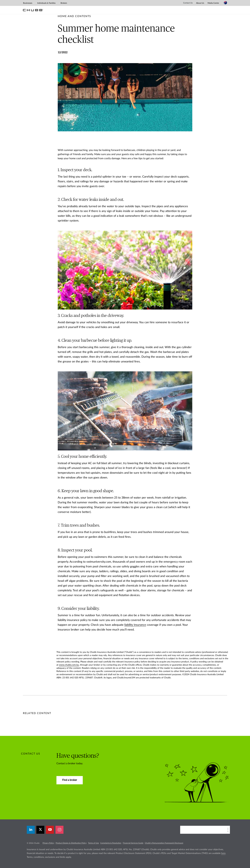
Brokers (64, 3)
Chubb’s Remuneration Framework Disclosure (164, 843)
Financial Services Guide (133, 843)
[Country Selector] (225, 3)
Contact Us (188, 3)
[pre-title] (74, 16)
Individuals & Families (46, 3)
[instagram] (59, 830)
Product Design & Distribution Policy (71, 843)
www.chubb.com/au (69, 665)
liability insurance (135, 625)
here (223, 853)
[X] (40, 830)
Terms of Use (93, 843)
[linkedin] (31, 830)
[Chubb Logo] (33, 10)
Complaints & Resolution (111, 843)
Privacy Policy (48, 843)
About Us (200, 3)
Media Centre (213, 3)
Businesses (28, 3)
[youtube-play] (50, 830)
